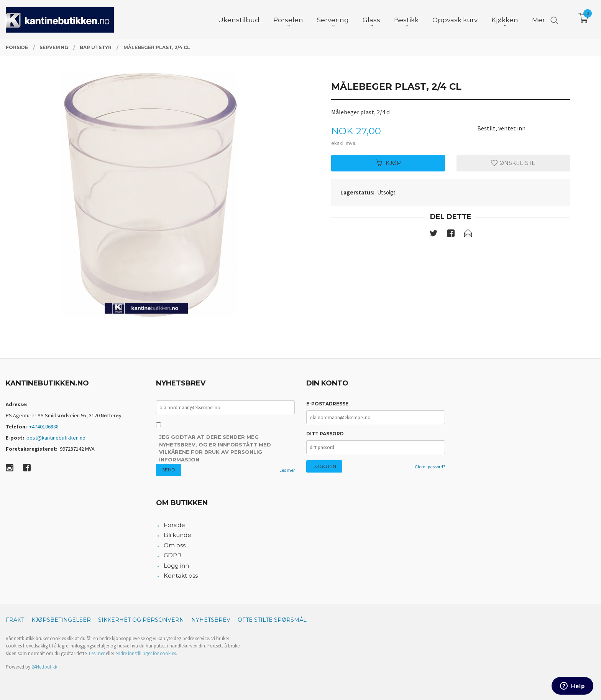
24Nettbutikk (44, 667)
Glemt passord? (430, 467)
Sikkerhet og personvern (141, 620)
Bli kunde (177, 535)
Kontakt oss (181, 576)
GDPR (172, 555)
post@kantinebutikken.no (56, 438)
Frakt (15, 620)
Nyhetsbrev (211, 620)
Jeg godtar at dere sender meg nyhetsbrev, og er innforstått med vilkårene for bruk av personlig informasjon (215, 448)
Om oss (175, 545)
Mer (539, 20)
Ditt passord (325, 434)
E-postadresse (327, 404)
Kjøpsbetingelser (61, 620)
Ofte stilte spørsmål (272, 620)
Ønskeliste (513, 163)
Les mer (287, 470)
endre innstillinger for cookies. (146, 653)
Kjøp (388, 163)
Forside (174, 525)
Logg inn (176, 566)
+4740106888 (44, 427)
